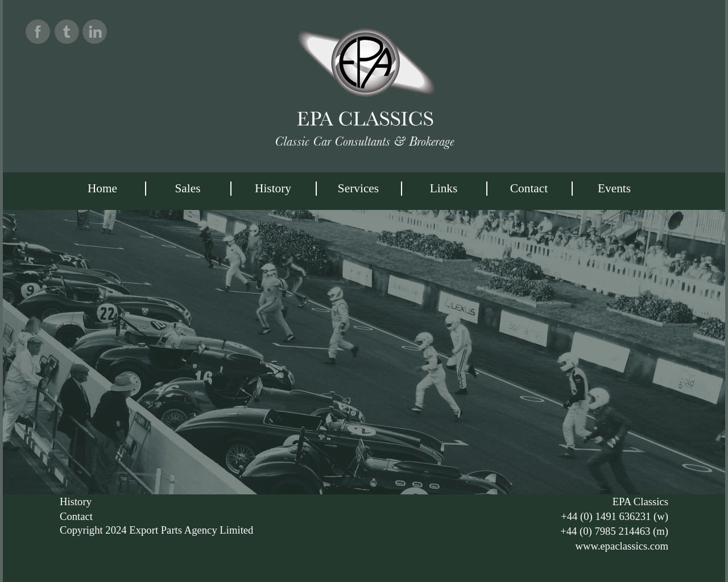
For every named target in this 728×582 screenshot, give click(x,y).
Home (102, 188)
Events (614, 188)
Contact (529, 188)
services (358, 188)
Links (444, 188)
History (273, 188)
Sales (187, 188)
